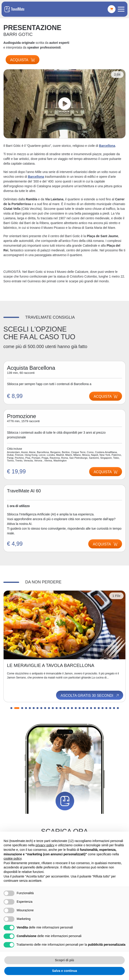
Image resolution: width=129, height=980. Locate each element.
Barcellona (107, 146)
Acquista (23, 60)
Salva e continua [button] (64, 971)
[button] (13, 708)
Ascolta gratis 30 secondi (90, 695)
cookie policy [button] (12, 858)
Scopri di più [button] (64, 960)
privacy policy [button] (45, 845)
